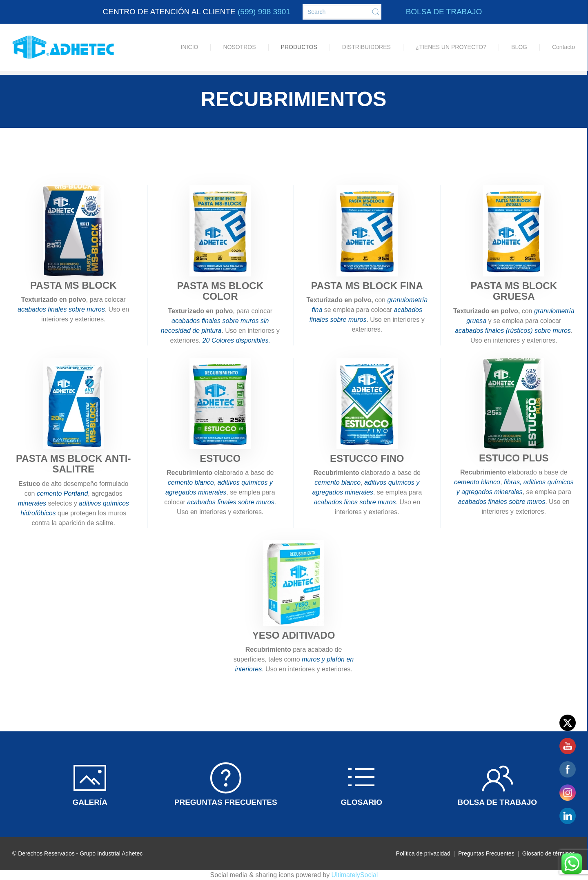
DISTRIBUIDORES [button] (366, 47)
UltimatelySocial (355, 875)
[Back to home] (63, 47)
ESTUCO (220, 458)
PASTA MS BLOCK (73, 285)
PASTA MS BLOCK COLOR (220, 291)
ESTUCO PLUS (514, 458)
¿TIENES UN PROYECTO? (451, 47)
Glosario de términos (549, 853)
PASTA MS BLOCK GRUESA (514, 291)
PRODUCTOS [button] (299, 47)
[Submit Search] (376, 12)
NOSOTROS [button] (239, 47)
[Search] (342, 12)
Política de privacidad (423, 853)
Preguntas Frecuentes (487, 853)
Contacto (563, 47)
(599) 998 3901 (264, 12)
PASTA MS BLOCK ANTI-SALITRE (73, 464)
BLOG (519, 47)
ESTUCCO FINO (367, 458)
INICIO (190, 47)
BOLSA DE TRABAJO (444, 12)
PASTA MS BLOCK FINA (367, 286)
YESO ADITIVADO (294, 635)
